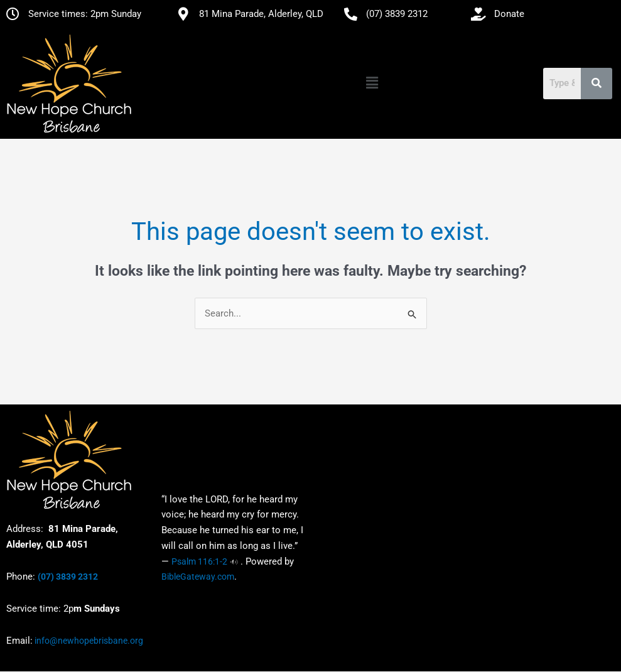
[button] (372, 84)
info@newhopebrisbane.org (88, 641)
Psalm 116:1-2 (199, 561)
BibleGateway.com (198, 577)
